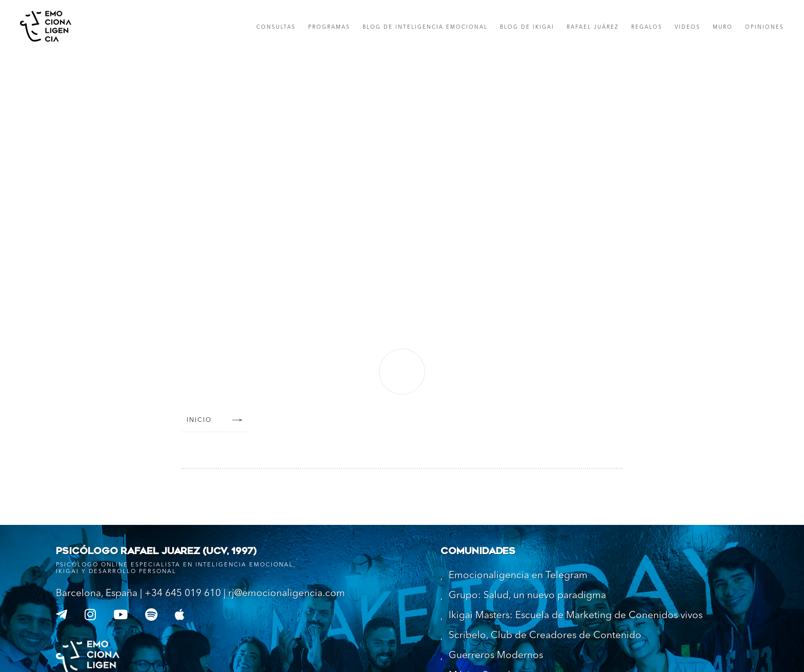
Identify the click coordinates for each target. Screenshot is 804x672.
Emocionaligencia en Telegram (518, 576)
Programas (329, 27)
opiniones (765, 27)
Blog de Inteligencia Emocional (425, 27)
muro (723, 27)
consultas (276, 27)
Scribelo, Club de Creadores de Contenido (545, 636)
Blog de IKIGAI (527, 27)
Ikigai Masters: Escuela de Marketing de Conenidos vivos (576, 616)
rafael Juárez (593, 27)
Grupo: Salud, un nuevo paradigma (527, 596)
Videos (688, 27)
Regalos (647, 27)
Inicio (199, 420)
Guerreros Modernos (496, 656)
